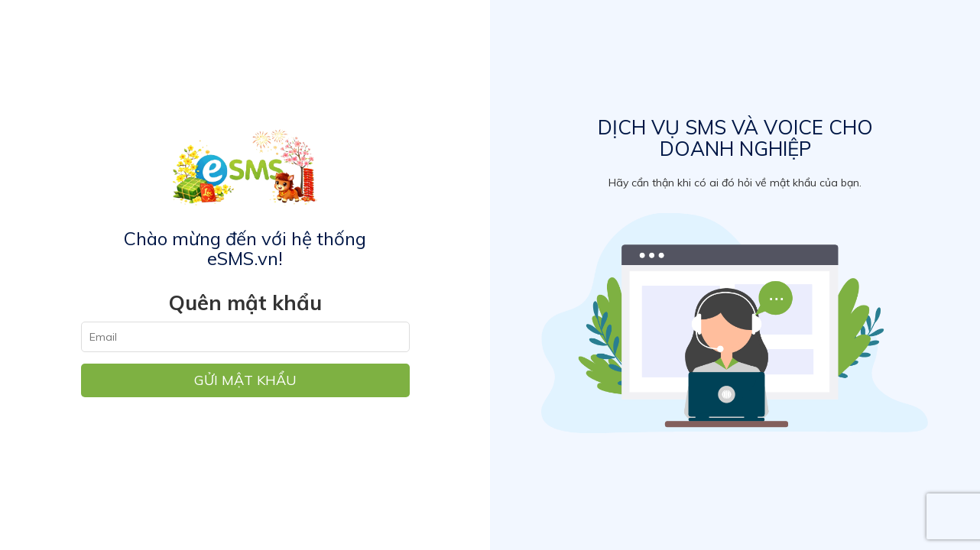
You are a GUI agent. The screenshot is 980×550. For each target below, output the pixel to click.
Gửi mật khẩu (245, 380)
